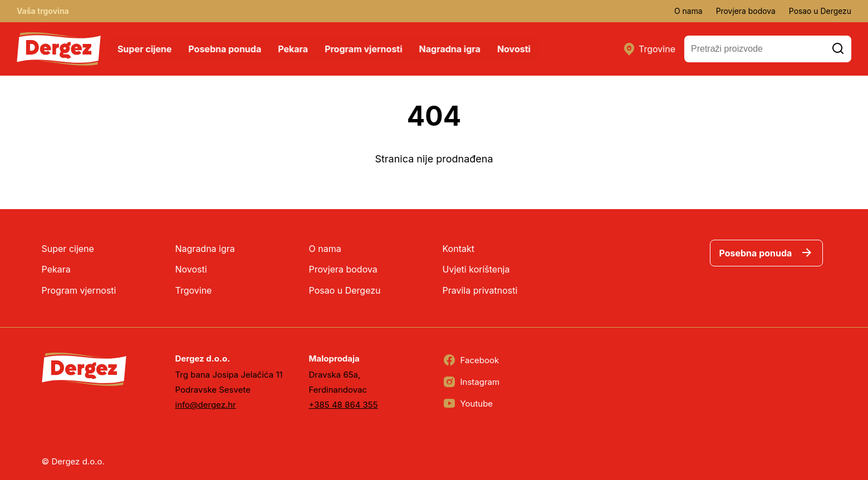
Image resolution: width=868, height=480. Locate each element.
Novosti (514, 49)
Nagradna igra (450, 49)
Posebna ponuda (225, 49)
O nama (687, 11)
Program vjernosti (364, 49)
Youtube (468, 404)
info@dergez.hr (206, 405)
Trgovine (649, 49)
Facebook (471, 360)
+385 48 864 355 (344, 405)
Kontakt (458, 249)
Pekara (293, 49)
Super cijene (145, 49)
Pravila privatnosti (480, 290)
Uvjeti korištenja (476, 269)
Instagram (471, 382)
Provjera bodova (745, 11)
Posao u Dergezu (820, 11)
